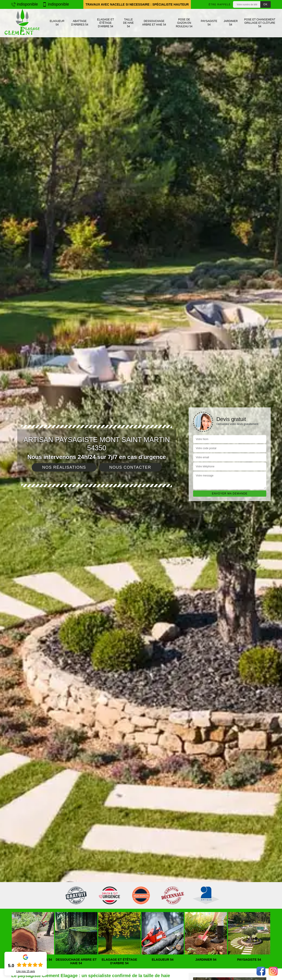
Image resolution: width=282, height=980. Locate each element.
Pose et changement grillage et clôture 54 (260, 23)
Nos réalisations (64, 467)
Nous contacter (130, 467)
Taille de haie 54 (128, 23)
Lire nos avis (25, 971)
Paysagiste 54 (209, 23)
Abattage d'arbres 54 (80, 23)
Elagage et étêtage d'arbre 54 (106, 23)
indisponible (25, 4)
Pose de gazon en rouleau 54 (184, 23)
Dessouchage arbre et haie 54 (154, 23)
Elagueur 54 (57, 23)
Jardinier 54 (231, 23)
